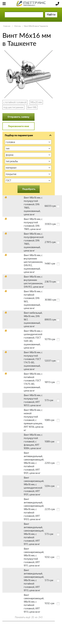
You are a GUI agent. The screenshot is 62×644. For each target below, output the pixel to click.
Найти (51, 14)
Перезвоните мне (19, 126)
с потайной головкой (15, 102)
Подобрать (29, 189)
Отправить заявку (18, 117)
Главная (7, 26)
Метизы (18, 26)
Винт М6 (32, 107)
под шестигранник (13, 107)
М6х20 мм (36, 102)
